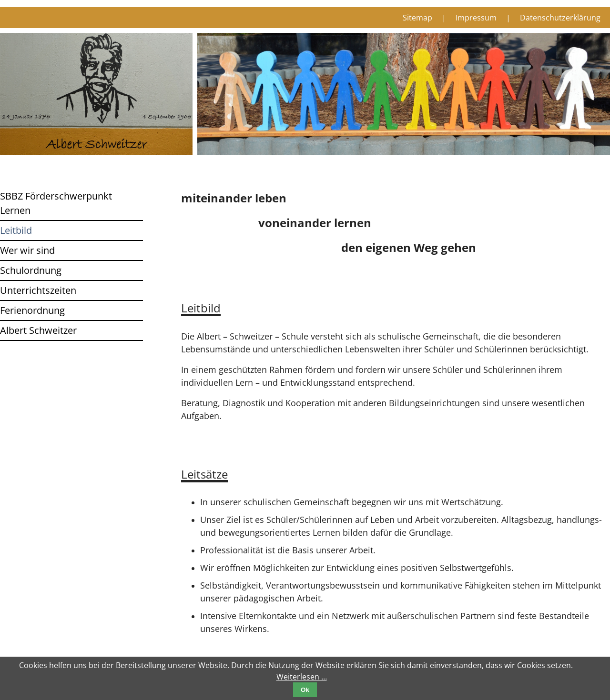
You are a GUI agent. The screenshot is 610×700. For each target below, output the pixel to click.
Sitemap (417, 18)
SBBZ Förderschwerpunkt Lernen (56, 203)
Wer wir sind (27, 250)
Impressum (476, 18)
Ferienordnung (32, 310)
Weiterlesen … (302, 677)
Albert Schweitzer (38, 330)
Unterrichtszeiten (38, 290)
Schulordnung (31, 270)
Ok (305, 690)
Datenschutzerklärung (560, 18)
